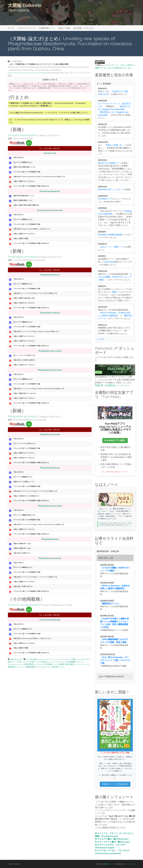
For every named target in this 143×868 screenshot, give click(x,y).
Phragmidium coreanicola (22, 257)
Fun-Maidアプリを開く (115, 440)
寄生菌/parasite (52, 664)
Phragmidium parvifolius (22, 416)
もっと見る (101, 339)
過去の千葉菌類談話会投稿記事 (111, 676)
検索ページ (117, 292)
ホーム (11, 28)
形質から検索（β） (115, 145)
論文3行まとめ (16, 659)
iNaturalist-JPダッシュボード (111, 189)
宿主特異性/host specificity (35, 664)
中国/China (34, 662)
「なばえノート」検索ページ (111, 247)
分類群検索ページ (47, 28)
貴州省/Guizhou (58, 667)
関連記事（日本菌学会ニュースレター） (113, 385)
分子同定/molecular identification (52, 662)
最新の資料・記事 (106, 558)
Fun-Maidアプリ (105, 199)
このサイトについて (26, 28)
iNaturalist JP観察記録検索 (110, 235)
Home (17, 864)
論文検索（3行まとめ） (84, 28)
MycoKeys (56, 659)
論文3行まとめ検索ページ (110, 163)
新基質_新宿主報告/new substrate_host (74, 664)
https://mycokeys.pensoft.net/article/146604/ (27, 73)
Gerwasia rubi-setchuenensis (24, 605)
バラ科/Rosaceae (22, 662)
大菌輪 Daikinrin (25, 5)
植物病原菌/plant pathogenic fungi (39, 667)
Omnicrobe (109, 262)
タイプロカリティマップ (109, 104)
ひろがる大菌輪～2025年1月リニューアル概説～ (115, 277)
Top (10, 864)
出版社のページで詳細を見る (115, 784)
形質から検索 (64, 28)
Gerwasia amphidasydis (21, 135)
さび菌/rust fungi (76, 659)
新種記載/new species (16, 667)
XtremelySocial (129, 864)
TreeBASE (65, 659)
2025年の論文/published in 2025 (38, 659)
